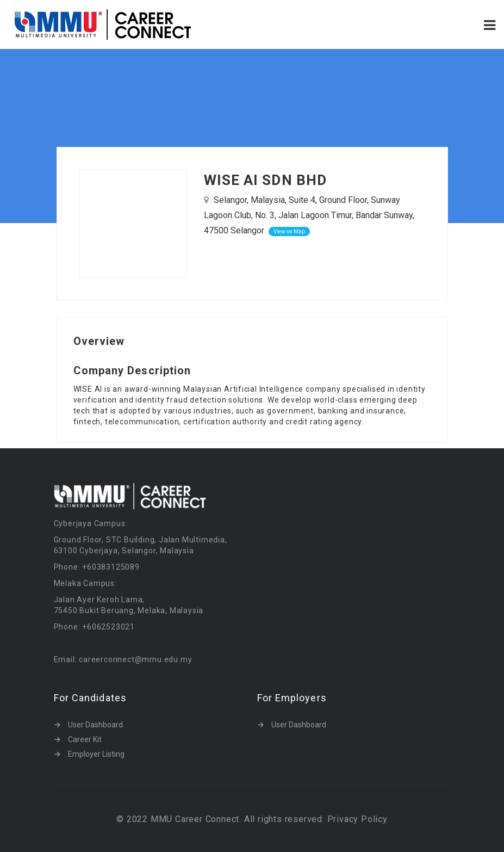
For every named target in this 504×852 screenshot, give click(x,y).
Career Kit (85, 739)
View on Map (289, 231)
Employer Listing (96, 754)
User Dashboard (95, 725)
